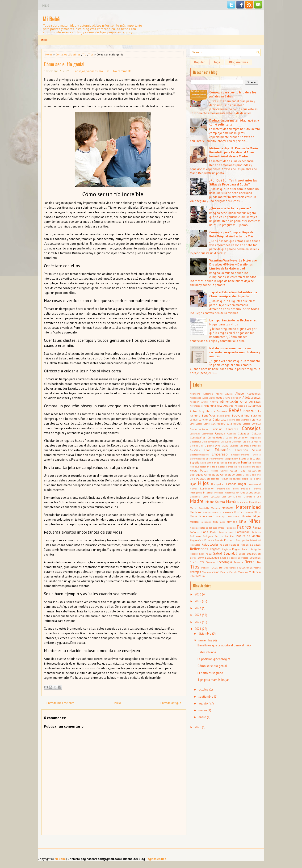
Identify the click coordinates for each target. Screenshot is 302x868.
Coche (207, 424)
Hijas (193, 484)
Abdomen (208, 394)
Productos (195, 545)
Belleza (249, 411)
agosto (203, 703)
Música (194, 522)
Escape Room (231, 459)
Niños (255, 521)
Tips (91, 54)
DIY (241, 446)
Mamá (231, 501)
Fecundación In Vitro (204, 467)
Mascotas (228, 508)
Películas (196, 536)
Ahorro (214, 402)
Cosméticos (207, 434)
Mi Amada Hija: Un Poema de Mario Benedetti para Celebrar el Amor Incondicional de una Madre (234, 152)
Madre (197, 501)
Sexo (201, 558)
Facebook (234, 462)
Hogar (242, 484)
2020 (198, 727)
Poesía (219, 540)
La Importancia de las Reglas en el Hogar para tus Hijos (233, 322)
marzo (203, 710)
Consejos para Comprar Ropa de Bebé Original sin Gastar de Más (231, 234)
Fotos (204, 470)
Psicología (210, 544)
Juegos (244, 492)
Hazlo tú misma (251, 479)
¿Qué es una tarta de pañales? (230, 208)
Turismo (224, 567)
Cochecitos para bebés (226, 423)
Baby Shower (207, 411)
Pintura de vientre (248, 536)
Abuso (240, 394)
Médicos (207, 512)
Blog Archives (239, 62)
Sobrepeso (243, 558)
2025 (198, 601)
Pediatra (256, 532)
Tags (217, 62)
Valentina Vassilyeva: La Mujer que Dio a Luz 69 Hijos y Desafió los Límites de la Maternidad (233, 264)
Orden (221, 528)
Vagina (257, 568)
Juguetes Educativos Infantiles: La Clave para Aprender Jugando (233, 294)
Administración (233, 398)
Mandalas (243, 502)
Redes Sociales (251, 545)
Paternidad (243, 532)
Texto (250, 562)
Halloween (235, 479)
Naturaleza (219, 522)
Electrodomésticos (199, 455)
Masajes (215, 508)
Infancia (245, 489)
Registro (226, 549)
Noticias (194, 528)
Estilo (203, 463)
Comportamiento (199, 429)
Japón (236, 493)
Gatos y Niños (207, 652)
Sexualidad (212, 558)
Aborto (219, 394)
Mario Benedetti (199, 508)
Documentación (252, 446)
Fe (191, 467)
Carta (216, 419)
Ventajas (195, 572)
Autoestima (241, 406)
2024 (198, 608)
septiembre (206, 697)
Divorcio (234, 446)
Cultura (256, 433)
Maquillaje (255, 502)
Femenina (232, 467)
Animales (255, 402)
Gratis (246, 475)
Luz (259, 497)
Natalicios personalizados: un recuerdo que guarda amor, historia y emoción (235, 352)
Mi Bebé (51, 19)
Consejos (61, 54)
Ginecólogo (227, 474)
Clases (199, 424)
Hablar (224, 479)
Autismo (229, 406)
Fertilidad (256, 467)
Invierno (228, 493)
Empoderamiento (240, 455)
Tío (84, 54)
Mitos (257, 512)
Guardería (255, 475)
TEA (202, 562)
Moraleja (221, 516)
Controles (195, 434)
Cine (192, 424)
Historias (231, 484)
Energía (257, 455)
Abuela (229, 394)
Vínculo (233, 572)
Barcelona (222, 411)
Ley (230, 497)
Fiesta (194, 470)
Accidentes (195, 398)
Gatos (234, 470)
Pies (232, 536)
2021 (198, 629)
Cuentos (232, 434)
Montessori (206, 516)
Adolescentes (252, 398)
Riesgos (194, 554)
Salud (218, 553)
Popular (199, 62)
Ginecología (212, 474)
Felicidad (221, 467)
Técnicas (210, 562)
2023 (198, 615)
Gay (243, 470)
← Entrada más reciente (59, 703)
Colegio (246, 424)
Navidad (232, 522)
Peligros (208, 536)
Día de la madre (252, 442)
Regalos (215, 549)
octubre (203, 689)
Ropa (209, 554)
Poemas (209, 540)
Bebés (235, 410)
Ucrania (234, 568)
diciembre (205, 634)
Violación (243, 572)
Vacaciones (246, 567)
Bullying (256, 415)
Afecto (204, 402)
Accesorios (254, 394)
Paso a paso (226, 532)
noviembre (206, 640)
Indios (235, 489)
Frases (214, 471)
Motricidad (234, 516)
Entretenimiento (215, 459)
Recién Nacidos (229, 545)
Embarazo (220, 454)
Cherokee (246, 420)
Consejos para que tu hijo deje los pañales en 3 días (233, 94)
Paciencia (231, 528)
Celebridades (234, 420)
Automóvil (254, 406)
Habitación (203, 478)
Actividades (217, 398)
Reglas (236, 549)
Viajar (215, 572)
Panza (257, 528)
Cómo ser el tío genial (64, 64)
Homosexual (254, 484)
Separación (254, 554)
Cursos (229, 438)
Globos (239, 475)
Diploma (209, 446)
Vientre (224, 572)
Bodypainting (241, 415)
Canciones (205, 419)
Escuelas (255, 458)
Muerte (246, 516)
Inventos (218, 493)
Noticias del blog (208, 528)
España (195, 462)
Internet (208, 492)
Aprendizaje (196, 406)
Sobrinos (75, 54)
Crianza (220, 433)
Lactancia (195, 497)
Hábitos (215, 479)
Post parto (242, 540)
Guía (192, 479)
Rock (201, 554)
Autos (194, 411)
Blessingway (224, 416)
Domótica (195, 450)
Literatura (249, 497)
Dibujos (194, 446)
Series (193, 558)
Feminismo (244, 467)
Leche (205, 497)
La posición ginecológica (214, 659)
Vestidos (207, 572)
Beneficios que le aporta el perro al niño (224, 645)
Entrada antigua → (173, 703)
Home (49, 54)
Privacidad (255, 540)
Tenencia (238, 562)
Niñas (243, 522)
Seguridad (231, 554)
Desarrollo (195, 442)
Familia (246, 462)
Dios (201, 446)
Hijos (203, 483)
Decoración (241, 437)
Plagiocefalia (197, 540)
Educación (223, 450)
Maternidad (248, 507)
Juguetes (255, 492)
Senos (242, 554)
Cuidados (244, 433)
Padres (244, 527)
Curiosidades (216, 437)
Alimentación (229, 402)
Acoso (205, 398)
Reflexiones (199, 549)
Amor (244, 402)
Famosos (256, 463)
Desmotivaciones (211, 442)
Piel (226, 536)
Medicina (196, 512)
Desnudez (226, 442)
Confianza (232, 429)
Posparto (230, 540)
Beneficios (209, 415)
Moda (193, 516)
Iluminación (207, 488)
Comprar (217, 429)
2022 (198, 622)
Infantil (257, 489)
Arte (220, 406)
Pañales (195, 532)
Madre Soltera (215, 502)
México (249, 512)
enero (202, 717)
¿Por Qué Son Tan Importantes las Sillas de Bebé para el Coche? (233, 182)
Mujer (257, 516)
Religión (256, 549)
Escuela (244, 458)
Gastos (224, 471)
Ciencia (256, 419)
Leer (224, 497)
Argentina (210, 406)
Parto (213, 532)
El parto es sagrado (210, 673)
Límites (237, 497)
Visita (202, 576)
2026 (198, 594)
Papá (205, 532)
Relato (245, 549)
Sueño (194, 562)
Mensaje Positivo (233, 512)
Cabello (194, 420)
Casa (224, 419)
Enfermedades (197, 459)
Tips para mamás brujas (213, 680)
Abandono (195, 394)
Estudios (222, 462)
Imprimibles (223, 489)
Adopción (195, 402)
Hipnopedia (217, 484)
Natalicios (206, 522)
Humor (194, 489)
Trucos (214, 567)
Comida (256, 423)
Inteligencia (196, 493)
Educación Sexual (248, 450)
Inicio (46, 6)
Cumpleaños (198, 437)
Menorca (216, 512)
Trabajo (205, 568)
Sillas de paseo (228, 558)
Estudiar (211, 463)
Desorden (237, 442)
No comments (122, 71)
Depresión (256, 438)
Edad (207, 450)
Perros (219, 536)
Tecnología (224, 562)
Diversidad (222, 445)
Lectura (215, 496)
